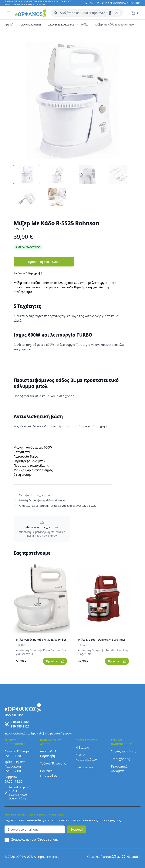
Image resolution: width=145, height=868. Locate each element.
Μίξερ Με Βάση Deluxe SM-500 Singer (102, 640)
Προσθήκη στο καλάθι (44, 262)
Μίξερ (85, 24)
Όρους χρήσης (48, 839)
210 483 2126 (20, 726)
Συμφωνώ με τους (35, 839)
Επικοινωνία (84, 767)
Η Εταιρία (82, 748)
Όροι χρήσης (120, 759)
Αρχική (9, 24)
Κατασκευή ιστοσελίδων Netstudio (114, 857)
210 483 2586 (20, 722)
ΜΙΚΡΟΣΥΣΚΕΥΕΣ (31, 24)
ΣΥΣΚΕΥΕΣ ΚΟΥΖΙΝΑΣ (61, 24)
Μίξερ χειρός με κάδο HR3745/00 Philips (41, 640)
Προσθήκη (55, 661)
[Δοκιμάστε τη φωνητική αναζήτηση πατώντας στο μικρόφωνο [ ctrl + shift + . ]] (110, 13)
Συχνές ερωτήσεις (124, 751)
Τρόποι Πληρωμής (53, 763)
